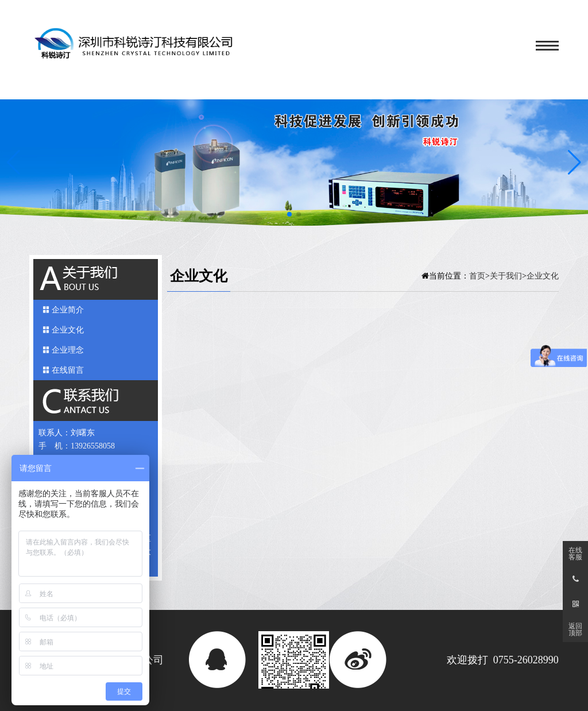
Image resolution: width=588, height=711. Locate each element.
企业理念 (68, 350)
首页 (477, 276)
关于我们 (506, 276)
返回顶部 (575, 629)
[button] (575, 163)
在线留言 (68, 370)
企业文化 (68, 330)
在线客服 (575, 554)
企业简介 (68, 310)
